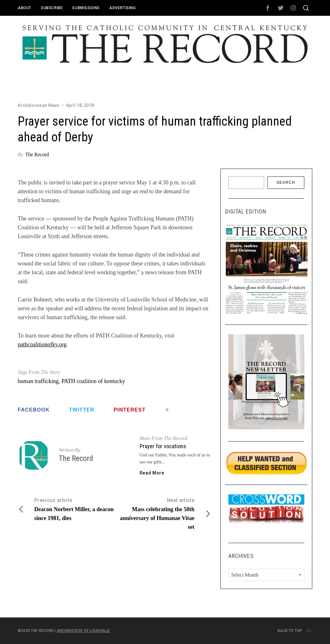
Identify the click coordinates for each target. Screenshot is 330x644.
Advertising (123, 8)
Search (286, 183)
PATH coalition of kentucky (93, 381)
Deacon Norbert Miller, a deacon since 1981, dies (66, 509)
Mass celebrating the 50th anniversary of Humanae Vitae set (163, 513)
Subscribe (52, 8)
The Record (37, 155)
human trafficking (38, 381)
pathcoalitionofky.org (42, 344)
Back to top (295, 631)
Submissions (86, 8)
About (25, 8)
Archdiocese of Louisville (83, 631)
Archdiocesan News (39, 105)
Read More (152, 473)
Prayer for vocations (163, 446)
